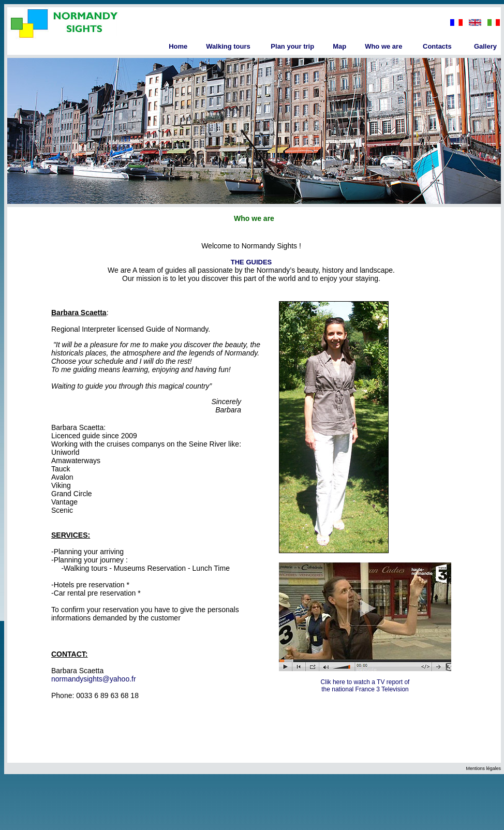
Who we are (383, 46)
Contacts (437, 46)
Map (339, 46)
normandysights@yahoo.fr (94, 679)
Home (178, 46)
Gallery (485, 46)
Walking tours (228, 46)
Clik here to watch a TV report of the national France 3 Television (365, 686)
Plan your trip (292, 46)
